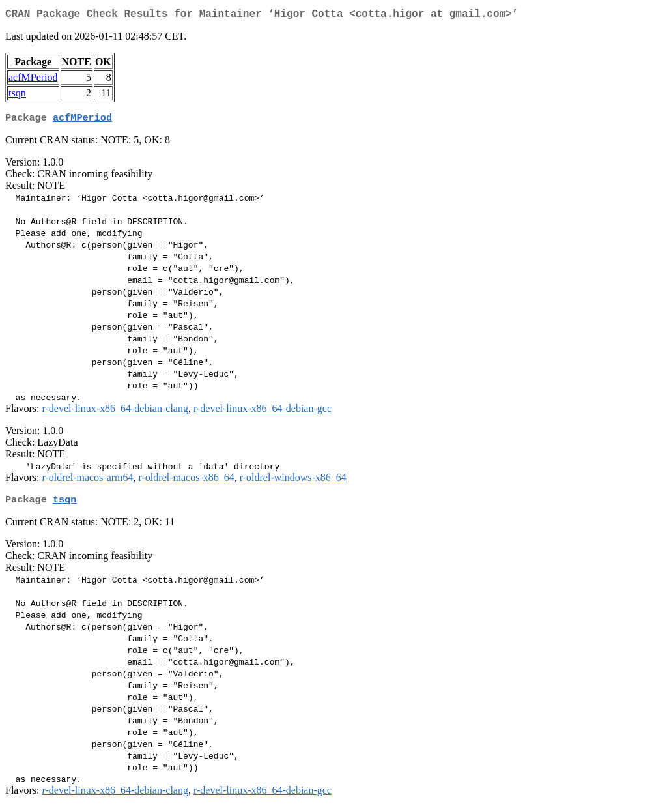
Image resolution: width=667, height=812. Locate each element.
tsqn (17, 95)
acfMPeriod (33, 80)
